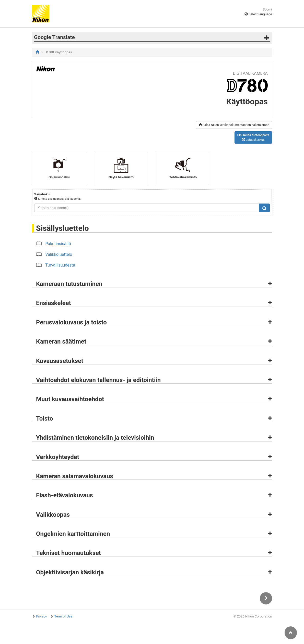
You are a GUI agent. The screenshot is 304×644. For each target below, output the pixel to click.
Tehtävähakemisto (183, 168)
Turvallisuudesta (60, 265)
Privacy (41, 616)
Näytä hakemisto (121, 168)
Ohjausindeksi (59, 168)
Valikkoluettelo (59, 254)
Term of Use (63, 616)
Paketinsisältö (58, 244)
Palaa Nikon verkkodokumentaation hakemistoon (234, 125)
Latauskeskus (253, 137)
